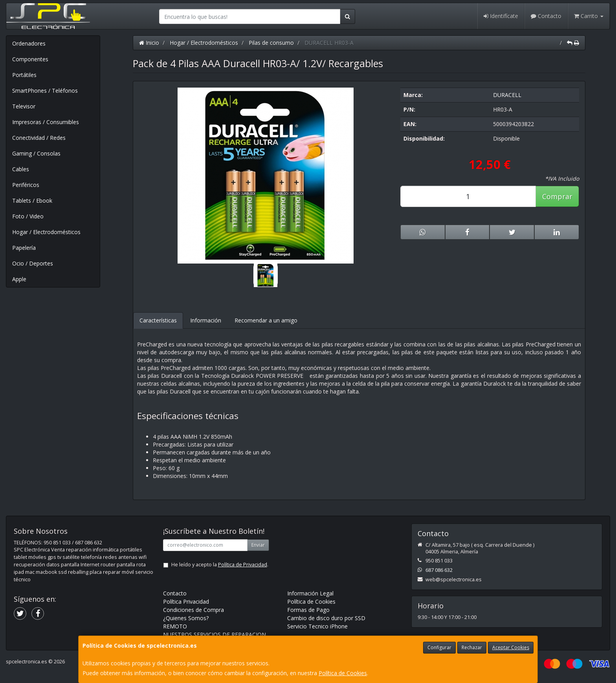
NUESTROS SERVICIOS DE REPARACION (214, 634)
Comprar (557, 196)
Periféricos (26, 185)
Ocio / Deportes (33, 263)
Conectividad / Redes (39, 138)
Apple (19, 279)
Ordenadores (29, 43)
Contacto (546, 16)
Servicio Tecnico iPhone (317, 626)
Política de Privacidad (243, 565)
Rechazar (472, 647)
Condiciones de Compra (193, 610)
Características (158, 320)
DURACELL (507, 95)
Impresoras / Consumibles (46, 122)
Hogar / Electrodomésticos (46, 232)
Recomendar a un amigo (266, 320)
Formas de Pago (308, 610)
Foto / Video (28, 216)
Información (206, 320)
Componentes (30, 59)
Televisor (24, 106)
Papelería (24, 248)
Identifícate (501, 16)
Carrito (589, 16)
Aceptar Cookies (511, 647)
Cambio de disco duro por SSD (326, 618)
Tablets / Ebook (32, 201)
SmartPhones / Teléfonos (45, 91)
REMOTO (175, 626)
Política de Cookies (343, 673)
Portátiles (24, 75)
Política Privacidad (186, 602)
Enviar (258, 545)
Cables (21, 169)
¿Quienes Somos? (186, 618)
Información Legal (310, 593)
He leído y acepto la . (220, 565)
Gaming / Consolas (36, 153)
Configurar (439, 647)
